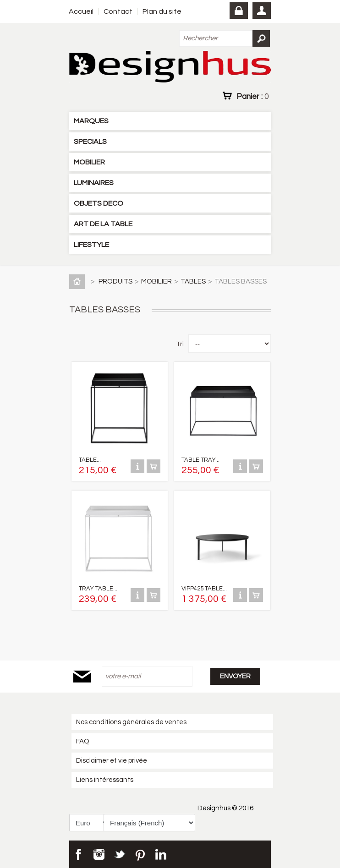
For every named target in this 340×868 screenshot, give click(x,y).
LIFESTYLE (91, 245)
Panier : (252, 96)
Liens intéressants (105, 780)
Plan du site (162, 11)
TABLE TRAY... (200, 460)
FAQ (83, 741)
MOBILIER (89, 162)
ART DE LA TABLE (103, 224)
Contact (118, 11)
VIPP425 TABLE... (204, 589)
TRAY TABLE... (98, 589)
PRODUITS (115, 281)
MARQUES (91, 121)
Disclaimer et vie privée (112, 761)
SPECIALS (90, 142)
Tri (180, 344)
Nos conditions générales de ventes (131, 722)
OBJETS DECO (99, 203)
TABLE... (90, 460)
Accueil (81, 11)
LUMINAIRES (94, 183)
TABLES (193, 281)
